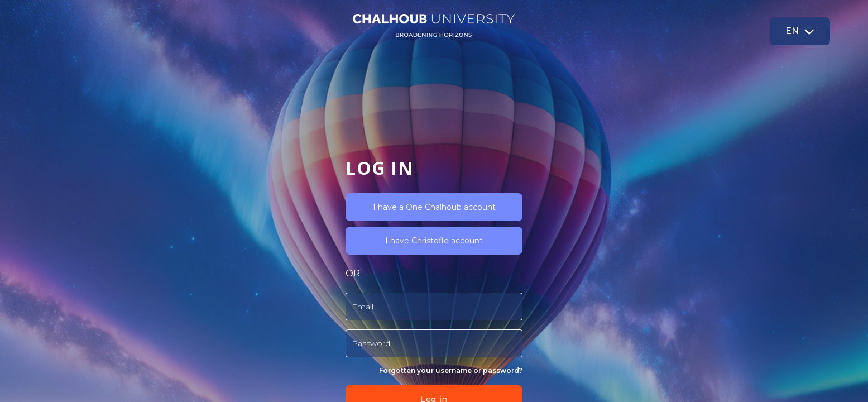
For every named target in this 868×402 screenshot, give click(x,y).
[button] (800, 31)
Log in (180, 308)
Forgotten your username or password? (197, 279)
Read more (205, 337)
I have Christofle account (180, 149)
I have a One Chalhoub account (180, 116)
